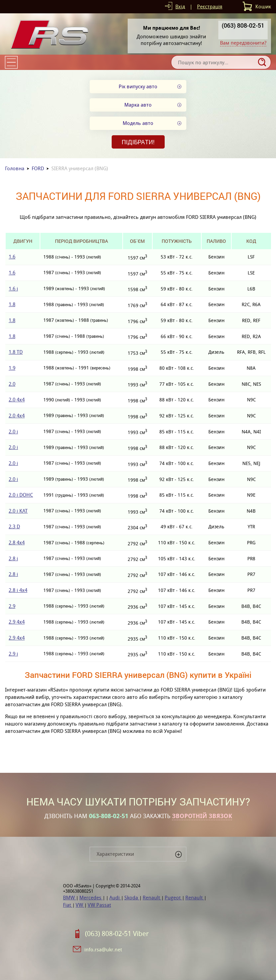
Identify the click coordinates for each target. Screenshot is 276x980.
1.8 (12, 304)
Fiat (68, 905)
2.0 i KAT (18, 511)
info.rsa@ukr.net (103, 950)
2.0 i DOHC (21, 495)
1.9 (12, 368)
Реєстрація (210, 6)
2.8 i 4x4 (18, 590)
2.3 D (14, 526)
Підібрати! (138, 142)
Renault (152, 898)
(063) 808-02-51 (243, 25)
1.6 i (13, 289)
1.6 (12, 257)
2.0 (12, 384)
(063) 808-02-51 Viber (117, 934)
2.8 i (13, 558)
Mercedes (91, 898)
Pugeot (173, 898)
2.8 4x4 (17, 542)
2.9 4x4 (17, 622)
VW (80, 905)
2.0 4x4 (17, 400)
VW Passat (99, 905)
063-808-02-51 (109, 816)
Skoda (132, 898)
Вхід (180, 6)
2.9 (12, 606)
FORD (38, 168)
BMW (69, 898)
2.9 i (13, 654)
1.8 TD (16, 352)
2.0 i (13, 432)
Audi (115, 898)
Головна (15, 168)
